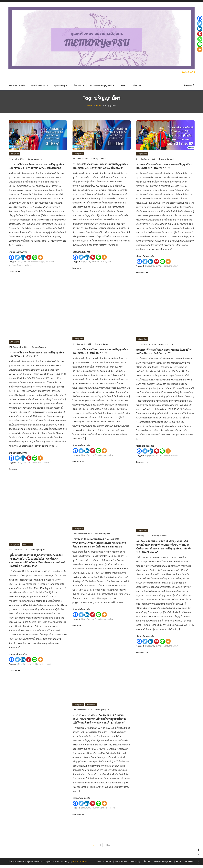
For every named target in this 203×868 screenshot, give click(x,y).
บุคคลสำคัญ (59, 86)
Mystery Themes (80, 865)
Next (109, 845)
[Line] (35, 261)
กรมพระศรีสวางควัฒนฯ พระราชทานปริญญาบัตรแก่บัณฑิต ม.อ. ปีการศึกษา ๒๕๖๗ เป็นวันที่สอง (37, 168)
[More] (40, 261)
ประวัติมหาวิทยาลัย (17, 86)
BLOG (124, 86)
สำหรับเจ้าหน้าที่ (187, 72)
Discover (14, 275)
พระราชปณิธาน (34, 691)
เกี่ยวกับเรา (137, 86)
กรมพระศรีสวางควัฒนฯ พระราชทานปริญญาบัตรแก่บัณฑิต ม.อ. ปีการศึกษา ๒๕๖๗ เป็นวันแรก (100, 168)
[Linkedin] (23, 261)
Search (189, 85)
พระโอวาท (50, 265)
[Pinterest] (29, 261)
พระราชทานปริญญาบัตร (101, 86)
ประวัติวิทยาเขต (38, 86)
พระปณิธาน (27, 571)
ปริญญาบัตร (14, 154)
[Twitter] (17, 261)
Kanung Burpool (38, 159)
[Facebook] (11, 261)
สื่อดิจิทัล (77, 86)
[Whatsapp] (200, 39)
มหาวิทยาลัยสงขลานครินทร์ (20, 269)
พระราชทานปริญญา (36, 265)
